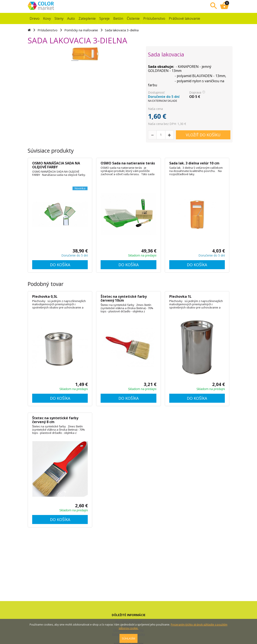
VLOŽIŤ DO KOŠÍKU (203, 135)
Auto (71, 18)
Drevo (35, 18)
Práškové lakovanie (184, 18)
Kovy (47, 18)
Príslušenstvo (154, 18)
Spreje (104, 18)
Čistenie (133, 18)
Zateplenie (87, 18)
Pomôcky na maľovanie (81, 30)
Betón (118, 18)
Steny (59, 18)
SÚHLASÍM (128, 638)
